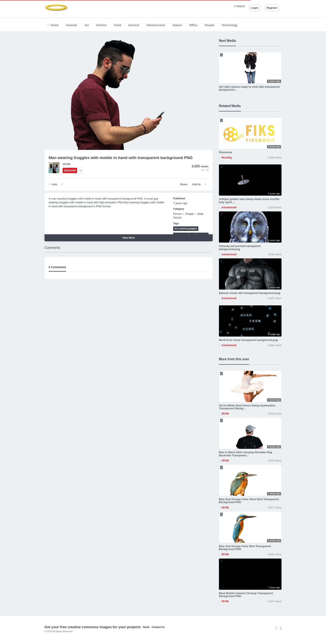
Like (53, 184)
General (134, 25)
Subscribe (70, 170)
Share (184, 184)
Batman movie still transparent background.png (250, 293)
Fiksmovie (226, 152)
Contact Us (158, 627)
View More (129, 238)
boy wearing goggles (186, 228)
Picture (177, 214)
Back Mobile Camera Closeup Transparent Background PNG (246, 595)
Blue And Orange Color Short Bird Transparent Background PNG (249, 501)
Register (272, 8)
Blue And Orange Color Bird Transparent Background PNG (245, 548)
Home (53, 25)
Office (193, 25)
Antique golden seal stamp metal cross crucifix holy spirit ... (249, 200)
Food (117, 25)
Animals (72, 25)
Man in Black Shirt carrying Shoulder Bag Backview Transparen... (246, 454)
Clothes (101, 25)
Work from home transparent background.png (248, 340)
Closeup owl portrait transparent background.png (240, 247)
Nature (177, 25)
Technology (230, 25)
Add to (196, 184)
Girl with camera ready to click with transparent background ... (249, 88)
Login (255, 8)
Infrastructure (156, 25)
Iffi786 (67, 164)
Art (86, 25)
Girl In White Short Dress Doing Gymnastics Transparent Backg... (247, 407)
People (209, 25)
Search (240, 6)
